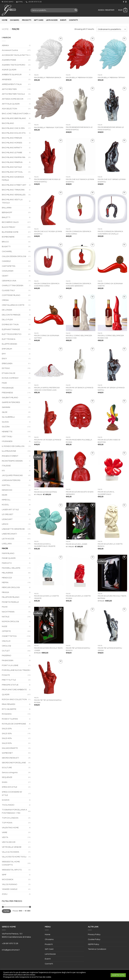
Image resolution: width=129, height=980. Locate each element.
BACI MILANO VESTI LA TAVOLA (12, 201)
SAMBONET (7, 753)
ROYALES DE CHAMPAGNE (14, 724)
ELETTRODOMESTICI (12, 334)
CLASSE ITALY (8, 290)
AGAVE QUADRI (9, 70)
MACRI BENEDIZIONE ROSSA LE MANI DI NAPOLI (47, 181)
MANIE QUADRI (9, 558)
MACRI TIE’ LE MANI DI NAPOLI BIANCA (78, 649)
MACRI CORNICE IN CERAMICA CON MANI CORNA (47, 285)
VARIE (5, 832)
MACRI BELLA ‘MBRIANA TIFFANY (111, 78)
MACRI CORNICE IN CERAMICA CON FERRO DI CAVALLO (110, 233)
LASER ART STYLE (10, 510)
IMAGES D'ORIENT (10, 456)
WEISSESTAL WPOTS (12, 870)
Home (5, 20)
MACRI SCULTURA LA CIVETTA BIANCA (110, 545)
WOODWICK (8, 879)
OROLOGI (6, 646)
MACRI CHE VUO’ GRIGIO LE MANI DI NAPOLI (112, 181)
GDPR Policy (94, 944)
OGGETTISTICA (9, 636)
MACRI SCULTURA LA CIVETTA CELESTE (47, 597)
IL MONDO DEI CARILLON (13, 446)
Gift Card (39, 20)
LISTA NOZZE (8, 539)
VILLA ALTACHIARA (11, 852)
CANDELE (6, 261)
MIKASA (5, 592)
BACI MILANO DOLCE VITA (14, 133)
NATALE (6, 617)
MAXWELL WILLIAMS (11, 568)
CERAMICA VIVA (9, 281)
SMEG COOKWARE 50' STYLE (12, 794)
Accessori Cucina (10, 50)
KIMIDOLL (6, 500)
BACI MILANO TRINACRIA (13, 190)
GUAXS (5, 422)
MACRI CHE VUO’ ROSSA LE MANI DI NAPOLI (48, 233)
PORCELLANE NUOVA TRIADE (15, 670)
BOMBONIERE (8, 237)
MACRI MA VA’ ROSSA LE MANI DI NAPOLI (48, 441)
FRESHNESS (7, 393)
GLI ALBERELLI (8, 417)
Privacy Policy (94, 934)
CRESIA (5, 300)
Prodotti (27, 20)
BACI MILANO (8, 123)
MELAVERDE (7, 573)
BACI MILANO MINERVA (12, 162)
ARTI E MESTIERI (9, 89)
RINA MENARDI (9, 704)
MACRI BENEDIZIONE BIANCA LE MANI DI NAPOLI (79, 128)
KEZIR (5, 495)
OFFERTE (6, 631)
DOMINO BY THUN (10, 324)
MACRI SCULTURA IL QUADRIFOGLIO (106, 493)
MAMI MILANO (8, 553)
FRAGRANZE (8, 388)
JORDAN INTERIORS (11, 480)
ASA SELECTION (9, 109)
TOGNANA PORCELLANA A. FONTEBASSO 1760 (15, 811)
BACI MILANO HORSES (12, 143)
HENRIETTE (7, 432)
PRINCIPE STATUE (10, 685)
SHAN (5, 782)
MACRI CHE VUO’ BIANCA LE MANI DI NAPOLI (80, 181)
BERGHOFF (7, 212)
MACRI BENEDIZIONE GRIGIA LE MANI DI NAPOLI (111, 128)
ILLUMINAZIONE (9, 451)
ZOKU (5, 894)
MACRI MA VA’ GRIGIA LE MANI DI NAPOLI (111, 389)
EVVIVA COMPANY (10, 378)
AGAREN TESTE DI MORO (14, 65)
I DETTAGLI (7, 437)
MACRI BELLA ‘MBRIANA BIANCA (48, 78)
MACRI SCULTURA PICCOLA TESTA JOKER (48, 649)
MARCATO (7, 563)
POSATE (6, 675)
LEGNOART (7, 519)
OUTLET (6, 651)
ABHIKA (5, 45)
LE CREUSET (8, 514)
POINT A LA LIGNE (10, 665)
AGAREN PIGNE (9, 60)
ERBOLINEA (7, 363)
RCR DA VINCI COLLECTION (14, 699)
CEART (5, 276)
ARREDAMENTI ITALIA (12, 84)
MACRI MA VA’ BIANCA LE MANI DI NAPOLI (80, 389)
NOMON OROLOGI (10, 621)
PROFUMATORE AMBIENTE (14, 690)
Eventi (63, 20)
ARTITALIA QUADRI (11, 104)
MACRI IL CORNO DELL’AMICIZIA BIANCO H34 (79, 337)
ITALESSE (6, 466)
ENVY (4, 359)
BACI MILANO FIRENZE (12, 138)
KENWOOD (7, 490)
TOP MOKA (7, 823)
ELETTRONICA (9, 339)
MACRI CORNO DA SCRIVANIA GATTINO (47, 337)
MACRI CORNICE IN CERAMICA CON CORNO (79, 233)
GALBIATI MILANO (10, 398)
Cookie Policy (94, 939)
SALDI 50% (7, 743)
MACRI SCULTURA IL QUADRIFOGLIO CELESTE (45, 545)
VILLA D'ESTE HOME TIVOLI (14, 857)
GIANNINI (6, 407)
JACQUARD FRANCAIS (12, 475)
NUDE (5, 626)
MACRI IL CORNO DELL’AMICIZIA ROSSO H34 (111, 337)
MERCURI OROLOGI (11, 587)
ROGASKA (7, 714)
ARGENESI (7, 79)
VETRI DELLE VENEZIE (12, 847)
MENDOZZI (7, 578)
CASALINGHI (8, 271)
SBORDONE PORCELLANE (14, 763)
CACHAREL (7, 251)
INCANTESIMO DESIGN (12, 461)
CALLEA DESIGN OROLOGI (14, 256)
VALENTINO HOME (10, 828)
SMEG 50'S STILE (10, 787)
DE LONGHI (7, 310)
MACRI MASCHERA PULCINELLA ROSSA (79, 441)
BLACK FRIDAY (9, 227)
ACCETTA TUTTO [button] (118, 975)
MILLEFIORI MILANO (11, 597)
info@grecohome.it (11, 950)
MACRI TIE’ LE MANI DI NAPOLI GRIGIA (110, 649)
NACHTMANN (8, 612)
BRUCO (5, 242)
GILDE (5, 412)
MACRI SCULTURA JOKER (77, 544)
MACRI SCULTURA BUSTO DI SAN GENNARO (80, 493)
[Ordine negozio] (112, 29)
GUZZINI (6, 427)
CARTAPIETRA (9, 266)
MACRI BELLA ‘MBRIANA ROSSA (79, 78)
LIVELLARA (7, 544)
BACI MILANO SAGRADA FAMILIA (13, 179)
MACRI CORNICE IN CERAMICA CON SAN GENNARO (79, 285)
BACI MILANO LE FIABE (12, 153)
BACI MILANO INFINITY (12, 148)
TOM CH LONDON (10, 818)
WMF (4, 875)
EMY (4, 354)
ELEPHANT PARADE (11, 329)
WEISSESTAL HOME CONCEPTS (11, 863)
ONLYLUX (6, 641)
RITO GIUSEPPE (9, 709)
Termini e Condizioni (97, 949)
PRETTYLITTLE (9, 680)
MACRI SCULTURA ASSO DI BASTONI (109, 441)
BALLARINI (7, 208)
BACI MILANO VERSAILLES (14, 195)
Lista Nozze (52, 20)
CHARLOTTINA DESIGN (13, 285)
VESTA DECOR (9, 842)
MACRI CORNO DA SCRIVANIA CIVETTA (110, 285)
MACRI (5, 548)
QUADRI (6, 695)
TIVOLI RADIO (8, 805)
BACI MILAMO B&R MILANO (14, 118)
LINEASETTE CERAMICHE (13, 529)
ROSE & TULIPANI (10, 719)
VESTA (5, 837)
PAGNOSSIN (8, 660)
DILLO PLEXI (7, 320)
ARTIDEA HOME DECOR (13, 99)
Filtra (6, 911)
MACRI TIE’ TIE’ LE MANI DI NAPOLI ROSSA (48, 701)
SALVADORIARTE (10, 748)
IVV (3, 471)
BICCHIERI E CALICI (10, 222)
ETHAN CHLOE (9, 373)
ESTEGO (6, 368)
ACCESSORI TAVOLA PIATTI (15, 55)
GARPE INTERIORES (11, 402)
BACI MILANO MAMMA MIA (14, 157)
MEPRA (5, 582)
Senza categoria (10, 772)
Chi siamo (15, 20)
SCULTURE (7, 768)
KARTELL (6, 485)
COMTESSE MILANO (11, 295)
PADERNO (7, 656)
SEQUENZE (7, 777)
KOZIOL (5, 505)
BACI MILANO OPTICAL (12, 172)
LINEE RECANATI (9, 534)
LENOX (5, 524)
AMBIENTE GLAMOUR (12, 75)
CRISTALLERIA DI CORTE (13, 305)
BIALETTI (6, 217)
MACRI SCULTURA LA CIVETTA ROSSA (78, 597)
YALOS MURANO (10, 884)
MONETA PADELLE (10, 602)
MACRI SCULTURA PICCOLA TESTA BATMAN (112, 597)
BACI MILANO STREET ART (14, 185)
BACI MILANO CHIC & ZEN (13, 128)
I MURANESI (7, 441)
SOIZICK (6, 800)
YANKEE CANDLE (10, 889)
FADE (4, 383)
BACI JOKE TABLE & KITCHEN (15, 114)
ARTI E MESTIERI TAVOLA (13, 94)
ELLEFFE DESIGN (9, 344)
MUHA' (5, 607)
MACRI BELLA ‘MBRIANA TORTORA (49, 127)
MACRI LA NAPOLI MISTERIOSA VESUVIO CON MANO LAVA (47, 389)
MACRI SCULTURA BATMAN (45, 492)
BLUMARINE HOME (10, 232)
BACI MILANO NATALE (12, 167)
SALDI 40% (7, 738)
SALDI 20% (7, 729)
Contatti (73, 20)
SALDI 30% (7, 733)
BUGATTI (6, 247)
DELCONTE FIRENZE (11, 315)
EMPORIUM (7, 349)
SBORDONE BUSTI (10, 758)
